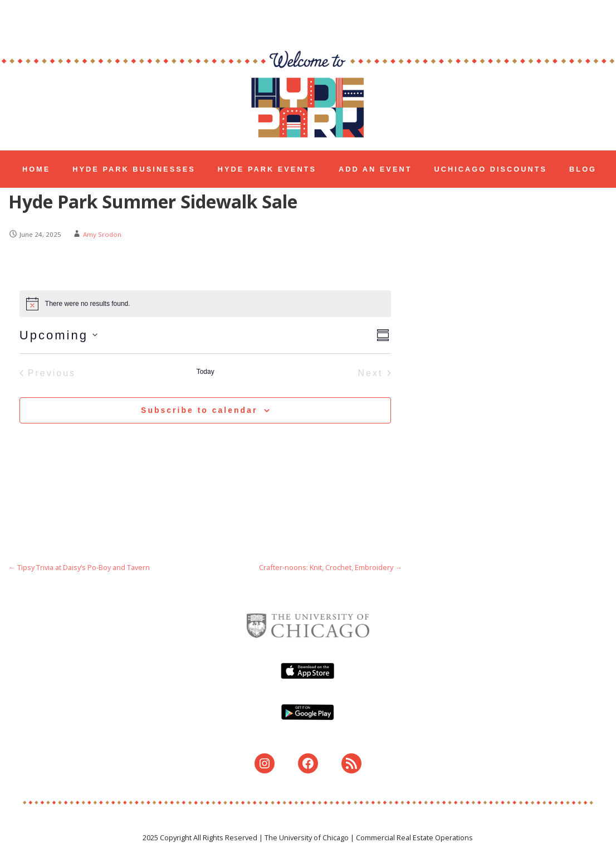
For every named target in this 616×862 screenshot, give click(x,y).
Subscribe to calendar (199, 410)
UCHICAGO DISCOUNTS (491, 169)
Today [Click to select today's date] (206, 372)
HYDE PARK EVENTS (267, 169)
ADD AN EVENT (375, 169)
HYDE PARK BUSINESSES (134, 169)
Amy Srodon (102, 234)
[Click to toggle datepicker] (58, 335)
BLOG (583, 169)
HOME (36, 169)
